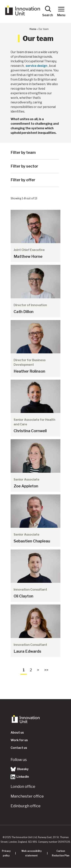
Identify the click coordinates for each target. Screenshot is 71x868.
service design (36, 66)
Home (33, 29)
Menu (61, 11)
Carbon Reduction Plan (61, 853)
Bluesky (20, 769)
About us (17, 733)
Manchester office (27, 796)
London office (23, 787)
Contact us (19, 748)
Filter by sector (24, 166)
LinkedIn (20, 777)
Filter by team (23, 153)
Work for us (19, 740)
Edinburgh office (26, 806)
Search (48, 11)
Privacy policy (6, 853)
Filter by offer (23, 180)
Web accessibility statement (32, 853)
